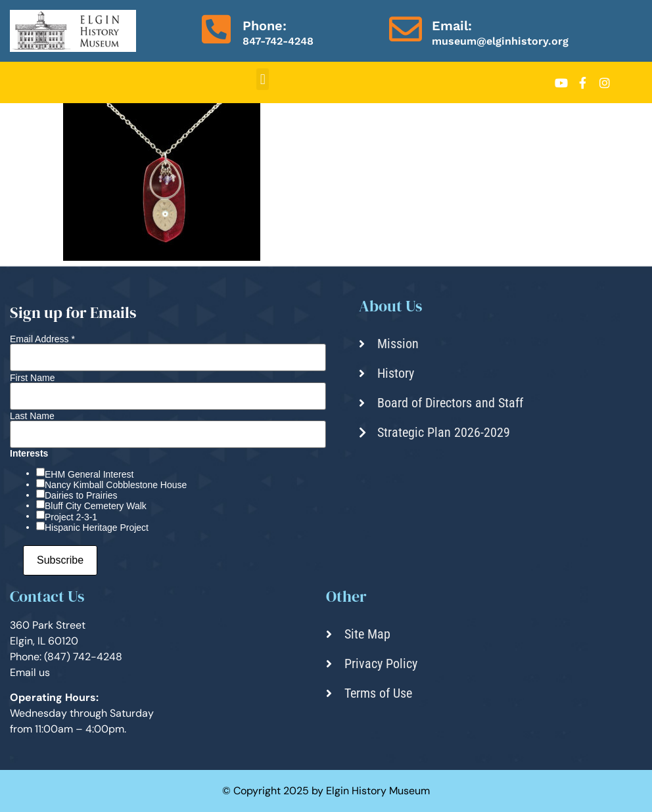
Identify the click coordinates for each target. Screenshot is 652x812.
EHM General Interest (89, 474)
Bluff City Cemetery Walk (96, 506)
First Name (32, 378)
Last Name (32, 416)
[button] (263, 79)
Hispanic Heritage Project (97, 528)
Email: (452, 26)
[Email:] (406, 29)
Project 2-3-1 (71, 517)
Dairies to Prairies (81, 495)
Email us (30, 672)
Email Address (42, 339)
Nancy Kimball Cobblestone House (116, 485)
